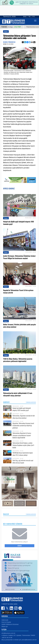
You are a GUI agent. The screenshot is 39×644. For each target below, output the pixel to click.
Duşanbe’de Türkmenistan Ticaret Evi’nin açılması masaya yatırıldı (18, 291)
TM (29, 17)
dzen (20, 608)
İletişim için (5, 627)
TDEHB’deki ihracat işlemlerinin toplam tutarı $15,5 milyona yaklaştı (23, 454)
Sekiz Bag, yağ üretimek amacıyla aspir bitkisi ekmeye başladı (23, 462)
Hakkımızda (5, 620)
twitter (7, 608)
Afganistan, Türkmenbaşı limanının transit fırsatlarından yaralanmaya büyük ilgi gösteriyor (23, 426)
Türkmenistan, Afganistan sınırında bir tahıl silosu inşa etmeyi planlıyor (24, 417)
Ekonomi (6, 31)
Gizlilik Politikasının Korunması (10, 624)
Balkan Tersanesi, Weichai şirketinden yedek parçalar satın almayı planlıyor (19, 326)
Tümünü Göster (31, 402)
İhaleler (6, 514)
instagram (16, 608)
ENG (25, 17)
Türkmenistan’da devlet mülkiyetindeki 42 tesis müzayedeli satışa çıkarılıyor (18, 394)
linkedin (11, 608)
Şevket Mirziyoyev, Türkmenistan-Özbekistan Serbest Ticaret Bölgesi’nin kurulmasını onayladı (19, 257)
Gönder (20, 546)
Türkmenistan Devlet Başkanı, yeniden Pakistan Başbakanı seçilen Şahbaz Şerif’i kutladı (23, 445)
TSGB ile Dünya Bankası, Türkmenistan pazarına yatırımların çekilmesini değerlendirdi (18, 360)
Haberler (6, 402)
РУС (34, 17)
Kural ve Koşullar (6, 622)
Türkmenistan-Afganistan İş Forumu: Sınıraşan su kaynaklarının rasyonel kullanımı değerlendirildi (22, 435)
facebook (3, 608)
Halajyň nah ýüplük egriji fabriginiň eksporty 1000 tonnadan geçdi (18, 223)
